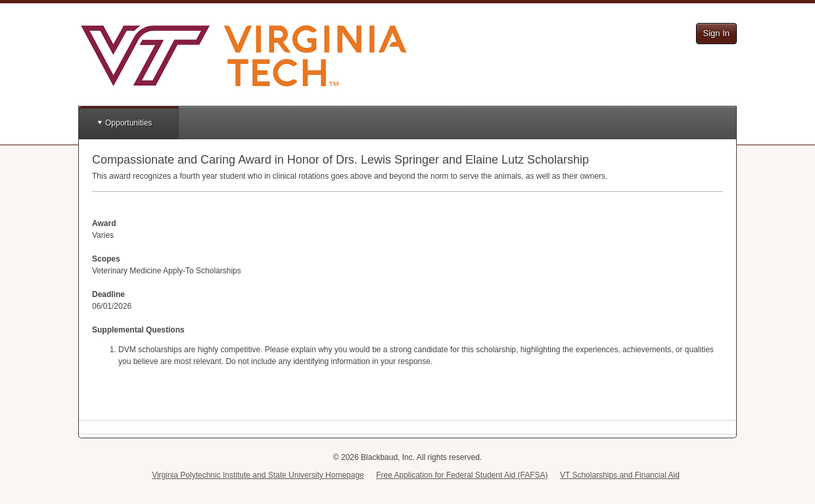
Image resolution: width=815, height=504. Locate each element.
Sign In (716, 33)
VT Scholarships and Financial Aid (620, 475)
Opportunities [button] (128, 123)
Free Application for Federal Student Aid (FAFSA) (462, 475)
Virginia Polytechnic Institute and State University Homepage (258, 475)
